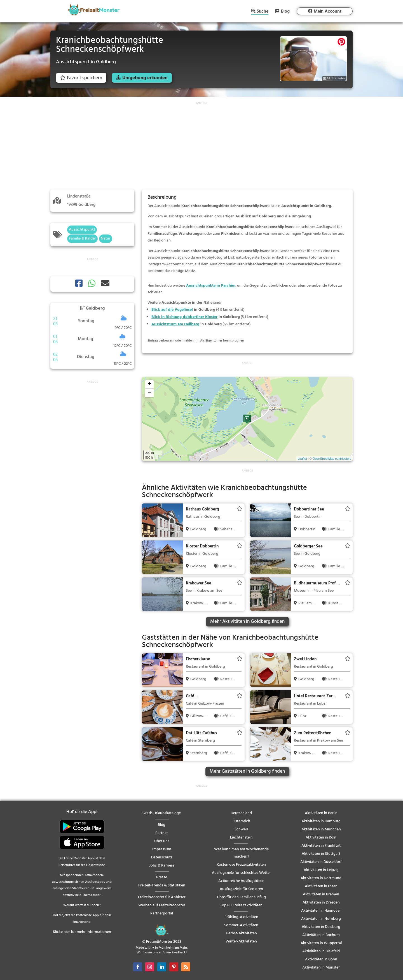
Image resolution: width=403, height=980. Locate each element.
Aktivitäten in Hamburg (321, 821)
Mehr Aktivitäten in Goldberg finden (247, 622)
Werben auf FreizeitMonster (162, 905)
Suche (263, 12)
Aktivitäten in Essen (321, 886)
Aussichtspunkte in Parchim (211, 286)
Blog (285, 11)
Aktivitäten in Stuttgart (321, 854)
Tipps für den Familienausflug (241, 897)
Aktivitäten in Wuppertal (321, 943)
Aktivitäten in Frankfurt (321, 846)
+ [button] (150, 384)
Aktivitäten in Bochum (321, 935)
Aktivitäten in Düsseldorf (321, 862)
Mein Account (328, 11)
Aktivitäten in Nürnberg (321, 919)
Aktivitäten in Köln (321, 838)
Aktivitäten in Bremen (321, 894)
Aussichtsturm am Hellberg (175, 324)
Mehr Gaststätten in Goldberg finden (247, 771)
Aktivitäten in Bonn (321, 959)
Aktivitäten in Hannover (321, 911)
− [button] (150, 393)
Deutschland (241, 813)
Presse (162, 877)
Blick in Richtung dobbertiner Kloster (184, 317)
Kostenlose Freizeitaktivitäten (241, 865)
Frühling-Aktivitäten (241, 917)
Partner (162, 833)
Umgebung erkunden (145, 78)
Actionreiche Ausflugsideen (241, 881)
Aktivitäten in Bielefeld (321, 951)
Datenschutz (162, 857)
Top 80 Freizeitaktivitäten (241, 905)
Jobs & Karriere (162, 866)
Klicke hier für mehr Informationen (82, 932)
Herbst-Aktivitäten (241, 933)
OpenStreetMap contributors (332, 459)
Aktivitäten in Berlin (321, 813)
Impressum (162, 849)
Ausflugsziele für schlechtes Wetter (241, 873)
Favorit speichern (81, 78)
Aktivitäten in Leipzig (321, 870)
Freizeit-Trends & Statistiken (162, 885)
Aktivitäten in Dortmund (321, 878)
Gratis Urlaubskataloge (162, 813)
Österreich (241, 821)
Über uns (162, 841)
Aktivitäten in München (321, 829)
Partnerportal (162, 913)
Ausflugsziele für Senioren (241, 889)
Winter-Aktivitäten (241, 941)
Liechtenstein (241, 838)
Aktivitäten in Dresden (321, 903)
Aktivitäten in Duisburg (321, 927)
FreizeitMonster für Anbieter (162, 897)
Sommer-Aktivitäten (241, 925)
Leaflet (302, 459)
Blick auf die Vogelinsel (172, 310)
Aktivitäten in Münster (321, 968)
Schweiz (241, 829)
